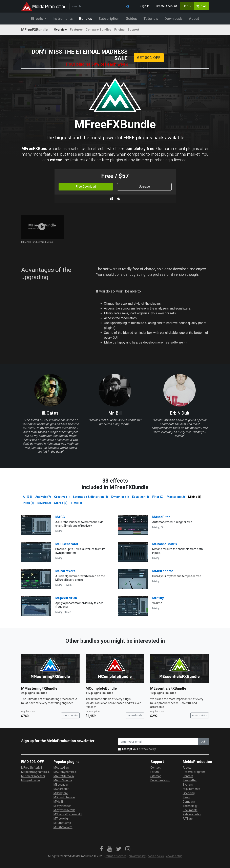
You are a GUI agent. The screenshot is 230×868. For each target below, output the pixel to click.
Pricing (119, 30)
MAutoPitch (161, 517)
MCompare (61, 793)
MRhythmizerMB (64, 810)
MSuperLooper (31, 780)
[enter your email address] (158, 742)
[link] (102, 849)
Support (133, 30)
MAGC (60, 517)
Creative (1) (62, 497)
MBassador (61, 785)
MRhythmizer (62, 806)
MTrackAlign (61, 819)
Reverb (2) (44, 503)
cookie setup (174, 856)
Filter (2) (158, 497)
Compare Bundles (98, 30)
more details (70, 715)
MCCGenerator (67, 544)
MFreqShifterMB (32, 768)
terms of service (116, 856)
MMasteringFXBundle (39, 688)
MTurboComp (62, 823)
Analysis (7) (43, 497)
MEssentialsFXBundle (168, 688)
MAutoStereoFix (64, 776)
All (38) (27, 497)
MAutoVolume (63, 780)
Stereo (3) (61, 503)
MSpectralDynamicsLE (36, 772)
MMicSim (59, 802)
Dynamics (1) (120, 497)
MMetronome (163, 571)
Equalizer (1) (141, 497)
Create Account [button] (166, 6)
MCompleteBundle (101, 688)
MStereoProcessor (33, 776)
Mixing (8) (195, 497)
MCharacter (61, 789)
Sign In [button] (145, 6)
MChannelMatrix (165, 544)
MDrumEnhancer (64, 797)
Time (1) (76, 503)
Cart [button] (201, 6)
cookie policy (156, 856)
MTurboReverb (63, 827)
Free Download (86, 187)
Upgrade (144, 187)
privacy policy (147, 749)
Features (76, 30)
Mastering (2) (176, 497)
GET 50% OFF (149, 58)
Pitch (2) (28, 503)
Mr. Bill (115, 413)
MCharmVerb (65, 571)
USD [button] (186, 6)
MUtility (158, 598)
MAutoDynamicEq (65, 772)
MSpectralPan (66, 598)
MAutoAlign (61, 768)
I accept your (139, 749)
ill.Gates (50, 413)
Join (204, 741)
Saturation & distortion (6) (90, 497)
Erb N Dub (180, 413)
